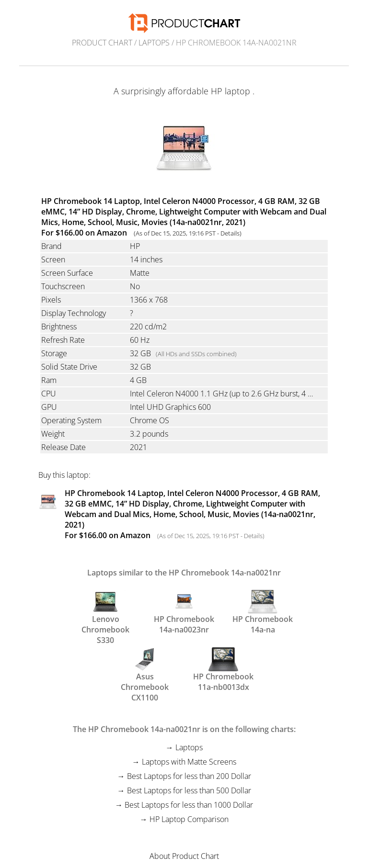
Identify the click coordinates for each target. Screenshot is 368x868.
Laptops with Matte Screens (189, 762)
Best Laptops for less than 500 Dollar (189, 790)
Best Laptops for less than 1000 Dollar (189, 805)
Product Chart (102, 43)
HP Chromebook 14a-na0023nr (184, 611)
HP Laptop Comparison (189, 819)
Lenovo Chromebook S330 (105, 611)
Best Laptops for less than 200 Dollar (189, 776)
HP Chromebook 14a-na (263, 611)
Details (230, 233)
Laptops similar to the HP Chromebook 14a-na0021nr (184, 573)
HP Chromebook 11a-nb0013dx (223, 669)
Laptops (154, 43)
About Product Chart (184, 856)
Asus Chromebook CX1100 (145, 669)
